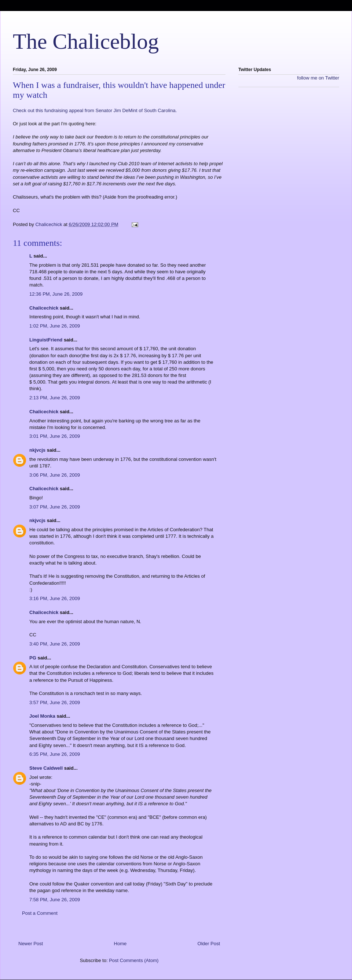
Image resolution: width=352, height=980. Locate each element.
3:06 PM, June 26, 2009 (55, 475)
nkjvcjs (37, 450)
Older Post (209, 944)
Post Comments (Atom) (134, 960)
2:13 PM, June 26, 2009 (55, 398)
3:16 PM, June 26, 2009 (55, 598)
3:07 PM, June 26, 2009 (55, 507)
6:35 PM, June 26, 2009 (55, 754)
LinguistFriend (46, 340)
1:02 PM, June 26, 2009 (55, 326)
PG (33, 658)
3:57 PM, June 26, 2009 (55, 702)
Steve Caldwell (46, 768)
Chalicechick (44, 308)
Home (120, 944)
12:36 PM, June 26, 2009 (56, 294)
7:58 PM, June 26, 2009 (55, 900)
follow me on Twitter (318, 78)
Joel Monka (42, 716)
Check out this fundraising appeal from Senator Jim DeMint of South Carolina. (95, 110)
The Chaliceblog (86, 41)
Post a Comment (40, 913)
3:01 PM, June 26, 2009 (55, 436)
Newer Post (31, 944)
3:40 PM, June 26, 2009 (55, 644)
